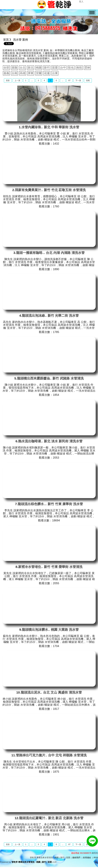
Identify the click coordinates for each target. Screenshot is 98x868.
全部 (6, 68)
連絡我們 (76, 858)
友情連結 (87, 858)
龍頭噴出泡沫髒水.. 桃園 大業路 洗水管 (50, 630)
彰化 (71, 68)
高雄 (23, 73)
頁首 (8, 80)
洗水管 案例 (20, 40)
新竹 (47, 68)
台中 (63, 68)
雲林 (87, 68)
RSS (96, 858)
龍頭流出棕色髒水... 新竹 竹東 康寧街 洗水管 (50, 504)
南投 (79, 68)
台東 (55, 73)
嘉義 (6, 73)
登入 (81, 2)
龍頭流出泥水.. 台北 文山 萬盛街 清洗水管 (51, 692)
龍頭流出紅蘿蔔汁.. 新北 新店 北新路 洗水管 (51, 818)
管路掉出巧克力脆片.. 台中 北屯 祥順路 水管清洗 (51, 755)
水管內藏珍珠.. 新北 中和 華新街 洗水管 (50, 127)
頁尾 (88, 80)
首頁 (6, 40)
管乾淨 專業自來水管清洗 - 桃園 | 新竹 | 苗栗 (32, 862)
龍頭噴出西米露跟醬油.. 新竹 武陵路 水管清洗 (50, 378)
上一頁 (17, 80)
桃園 (39, 68)
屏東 (31, 73)
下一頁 (78, 80)
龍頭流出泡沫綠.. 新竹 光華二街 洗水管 (50, 316)
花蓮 (47, 73)
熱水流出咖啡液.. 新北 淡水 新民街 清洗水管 (50, 441)
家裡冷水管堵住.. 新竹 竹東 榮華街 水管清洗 (50, 567)
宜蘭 (39, 73)
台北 (23, 68)
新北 (31, 68)
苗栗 (55, 68)
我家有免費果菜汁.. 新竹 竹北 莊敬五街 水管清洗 (50, 190)
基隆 (14, 68)
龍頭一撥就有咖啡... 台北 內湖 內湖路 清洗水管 (50, 253)
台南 (14, 73)
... (32, 80)
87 (69, 80)
